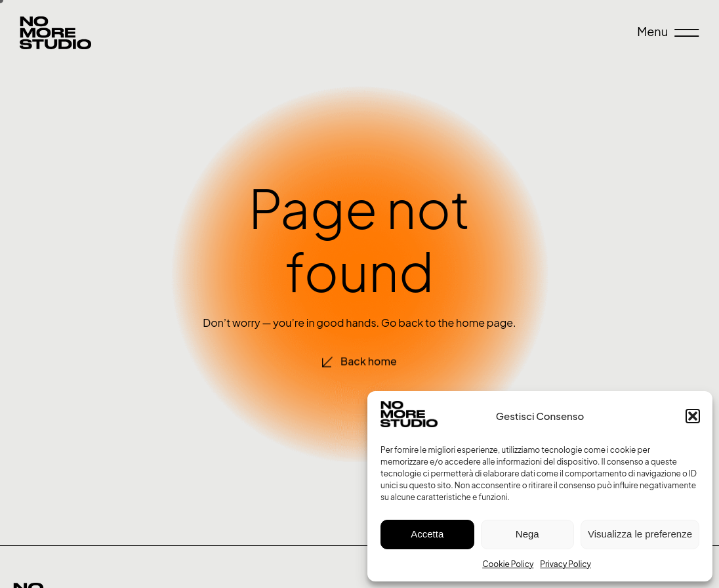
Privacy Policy (565, 564)
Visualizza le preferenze (640, 534)
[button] (693, 416)
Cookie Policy (508, 564)
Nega (527, 534)
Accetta (427, 534)
